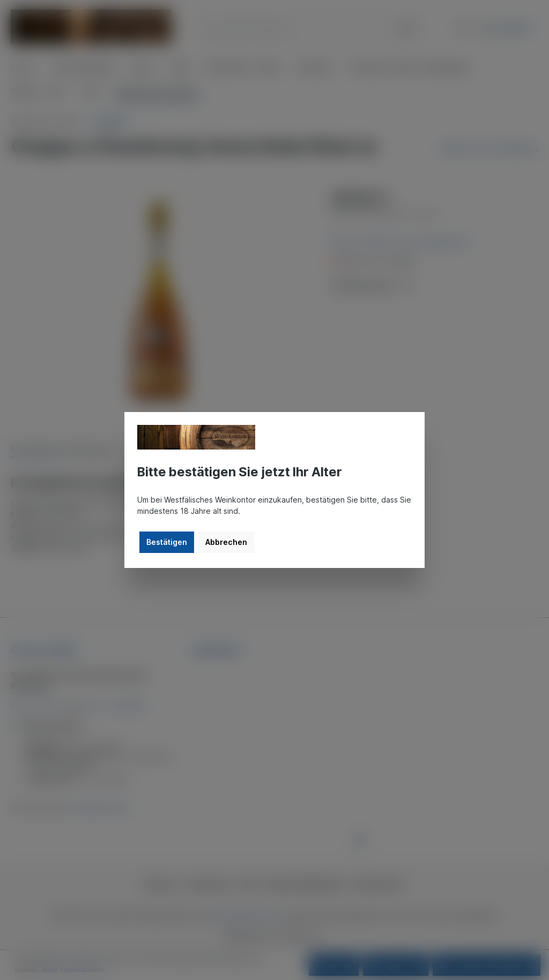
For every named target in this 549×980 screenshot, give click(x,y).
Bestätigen (167, 542)
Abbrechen (226, 542)
